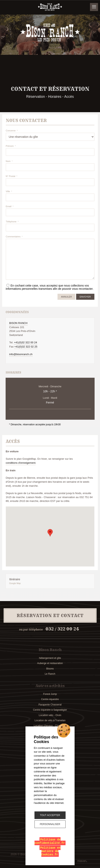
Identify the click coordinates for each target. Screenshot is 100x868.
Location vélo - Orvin (50, 715)
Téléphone (11, 222)
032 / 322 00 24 (62, 629)
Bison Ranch (18, 323)
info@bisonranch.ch (21, 354)
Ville (8, 191)
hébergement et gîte (50, 658)
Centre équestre (50, 699)
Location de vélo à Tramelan (50, 720)
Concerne (11, 131)
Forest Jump (50, 694)
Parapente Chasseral (50, 705)
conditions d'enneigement (21, 463)
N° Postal (11, 176)
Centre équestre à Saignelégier (50, 710)
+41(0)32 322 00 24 (26, 342)
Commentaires (13, 237)
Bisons (50, 669)
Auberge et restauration (50, 663)
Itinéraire (46, 581)
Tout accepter (50, 815)
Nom (8, 161)
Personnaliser (50, 824)
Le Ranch (50, 674)
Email (9, 206)
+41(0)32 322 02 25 (26, 347)
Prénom (10, 146)
